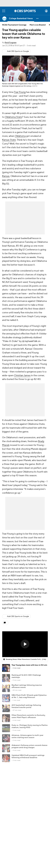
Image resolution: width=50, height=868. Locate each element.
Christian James (22, 375)
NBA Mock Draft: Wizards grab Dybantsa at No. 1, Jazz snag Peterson (29, 696)
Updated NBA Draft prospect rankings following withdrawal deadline (28, 756)
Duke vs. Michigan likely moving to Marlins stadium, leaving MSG (30, 726)
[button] (37, 18)
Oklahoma (20, 136)
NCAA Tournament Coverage (14, 25)
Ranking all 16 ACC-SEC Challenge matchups (26, 676)
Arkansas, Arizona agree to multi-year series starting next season (27, 736)
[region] (25, 644)
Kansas (6, 176)
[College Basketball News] (21, 18)
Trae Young (20, 92)
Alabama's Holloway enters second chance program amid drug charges (29, 746)
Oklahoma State (13, 117)
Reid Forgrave (11, 43)
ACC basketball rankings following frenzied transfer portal (26, 706)
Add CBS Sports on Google (18, 51)
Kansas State (9, 140)
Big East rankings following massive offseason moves (27, 686)
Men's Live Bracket (38, 25)
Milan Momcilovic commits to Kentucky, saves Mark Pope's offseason (28, 716)
